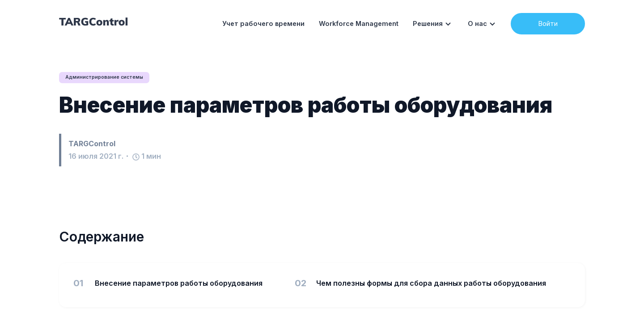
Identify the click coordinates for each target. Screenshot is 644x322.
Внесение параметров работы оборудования (306, 105)
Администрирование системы (109, 78)
